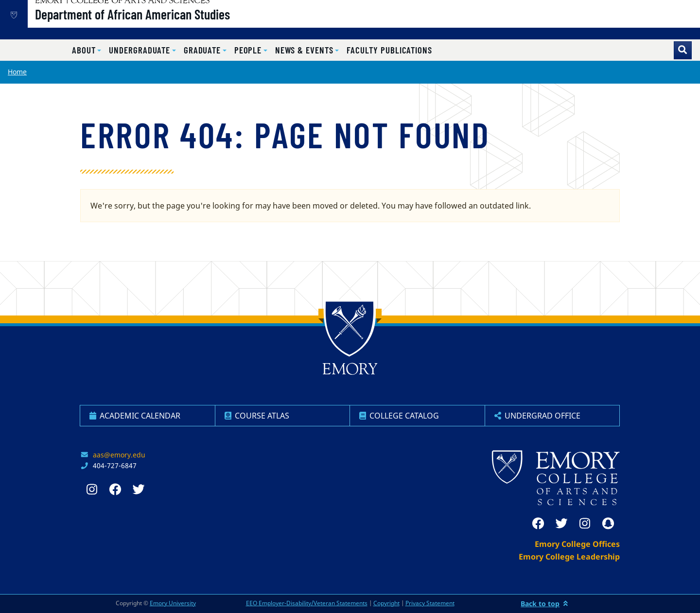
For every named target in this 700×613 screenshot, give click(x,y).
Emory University (173, 603)
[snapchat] (608, 524)
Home (17, 72)
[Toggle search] (683, 50)
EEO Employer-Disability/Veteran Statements (307, 603)
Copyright (386, 603)
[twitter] (561, 524)
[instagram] (585, 524)
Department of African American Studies (166, 25)
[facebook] (538, 524)
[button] (87, 50)
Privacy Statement (430, 603)
